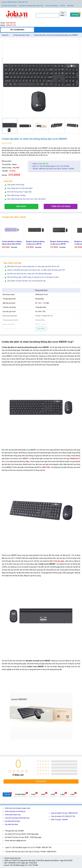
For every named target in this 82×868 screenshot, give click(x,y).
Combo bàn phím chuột (21, 35)
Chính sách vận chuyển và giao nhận (18, 808)
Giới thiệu (70, 6)
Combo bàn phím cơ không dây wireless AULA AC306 (12, 243)
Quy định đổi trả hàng (9, 6)
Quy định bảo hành (11, 824)
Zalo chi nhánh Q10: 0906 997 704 (63, 816)
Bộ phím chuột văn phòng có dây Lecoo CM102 (35, 243)
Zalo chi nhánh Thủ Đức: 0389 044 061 (65, 813)
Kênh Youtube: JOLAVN (59, 820)
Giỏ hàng (75, 15)
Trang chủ (6, 35)
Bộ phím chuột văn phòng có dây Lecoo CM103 (59, 243)
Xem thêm (41, 328)
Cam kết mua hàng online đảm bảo (31, 6)
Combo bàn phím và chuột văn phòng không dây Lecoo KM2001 (56, 35)
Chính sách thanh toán (13, 815)
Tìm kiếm (62, 14)
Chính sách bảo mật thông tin (15, 811)
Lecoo (14, 164)
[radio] (10, 771)
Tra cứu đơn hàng (52, 6)
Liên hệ (62, 6)
